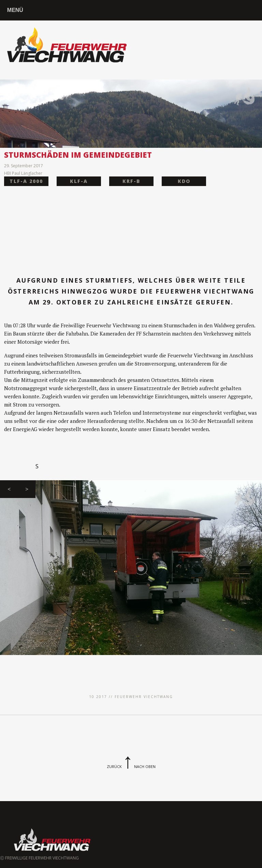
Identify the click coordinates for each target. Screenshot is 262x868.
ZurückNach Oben (131, 766)
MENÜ (15, 10)
